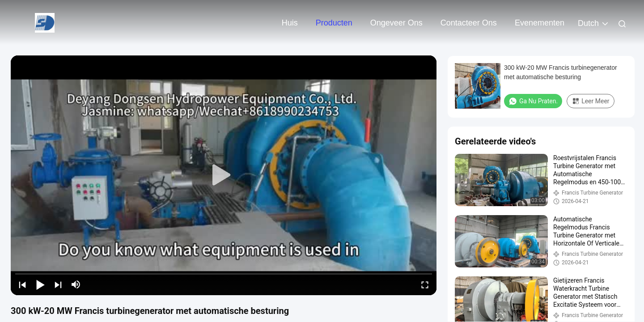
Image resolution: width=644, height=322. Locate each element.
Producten (334, 23)
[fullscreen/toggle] (425, 284)
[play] (224, 175)
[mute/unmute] (76, 284)
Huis (290, 23)
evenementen (540, 23)
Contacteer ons (469, 23)
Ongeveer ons (396, 23)
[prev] (22, 284)
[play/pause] (40, 284)
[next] (58, 284)
